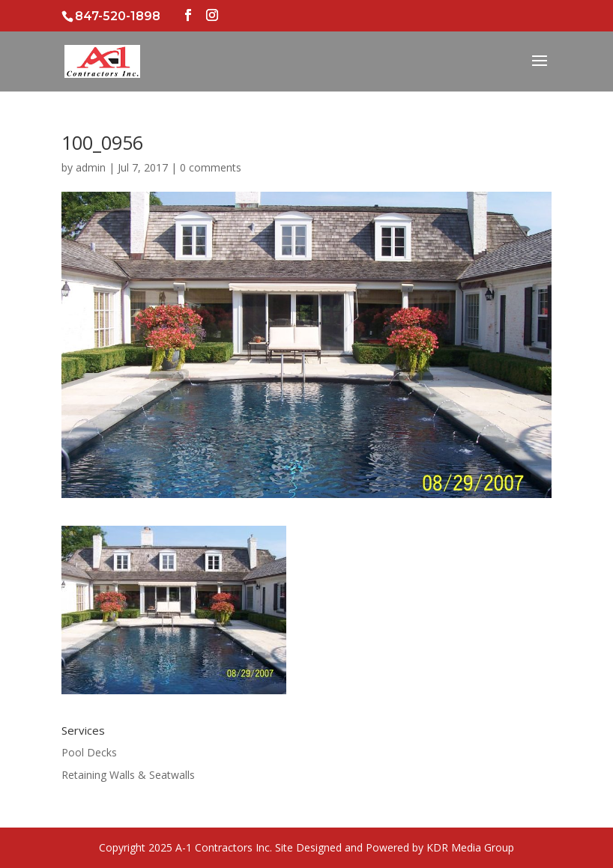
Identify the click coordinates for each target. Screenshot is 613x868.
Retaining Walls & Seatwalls (128, 775)
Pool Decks (89, 752)
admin (91, 167)
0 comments (211, 167)
